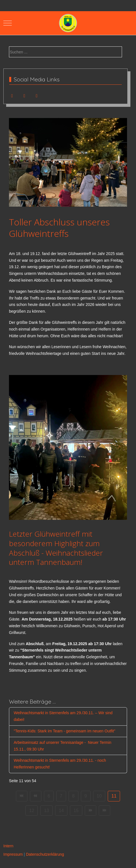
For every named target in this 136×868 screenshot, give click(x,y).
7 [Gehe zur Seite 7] (61, 796)
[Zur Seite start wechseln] (22, 796)
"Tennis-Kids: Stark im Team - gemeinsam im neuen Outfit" (65, 731)
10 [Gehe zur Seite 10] (99, 796)
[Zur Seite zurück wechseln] (36, 796)
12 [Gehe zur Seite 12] (32, 811)
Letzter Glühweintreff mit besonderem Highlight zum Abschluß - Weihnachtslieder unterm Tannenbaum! (56, 548)
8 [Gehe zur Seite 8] (73, 796)
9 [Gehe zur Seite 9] (86, 796)
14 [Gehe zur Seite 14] (61, 811)
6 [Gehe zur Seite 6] (49, 796)
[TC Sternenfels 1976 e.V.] (68, 23)
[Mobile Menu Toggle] (8, 23)
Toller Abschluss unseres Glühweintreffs (59, 228)
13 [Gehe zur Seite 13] (46, 811)
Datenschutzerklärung (45, 854)
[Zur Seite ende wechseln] (105, 811)
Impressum (13, 854)
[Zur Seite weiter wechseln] (91, 811)
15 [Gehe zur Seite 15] (76, 811)
